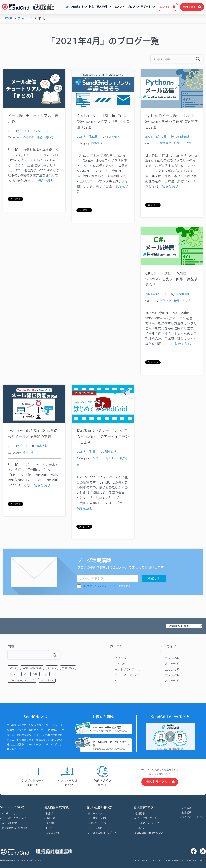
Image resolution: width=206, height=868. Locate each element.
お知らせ (120, 664)
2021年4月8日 (17, 446)
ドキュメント (117, 7)
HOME (8, 18)
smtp (13, 668)
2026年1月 (172, 681)
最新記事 (140, 813)
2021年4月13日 (156, 294)
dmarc (52, 668)
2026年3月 (172, 669)
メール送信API (10, 823)
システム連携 (95, 828)
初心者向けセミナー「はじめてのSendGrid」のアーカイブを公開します (103, 436)
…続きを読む (44, 181)
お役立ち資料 (53, 833)
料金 (91, 7)
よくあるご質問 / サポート (102, 833)
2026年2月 (172, 675)
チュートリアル (96, 813)
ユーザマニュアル (98, 818)
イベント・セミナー (104, 458)
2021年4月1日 (86, 451)
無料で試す (189, 7)
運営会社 (187, 808)
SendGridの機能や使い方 (149, 833)
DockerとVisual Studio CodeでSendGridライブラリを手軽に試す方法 (103, 121)
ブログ (131, 7)
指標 (35, 674)
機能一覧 (51, 818)
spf (46, 674)
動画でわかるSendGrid (15, 828)
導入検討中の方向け (57, 807)
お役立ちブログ (149, 807)
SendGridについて (14, 807)
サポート (146, 7)
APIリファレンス (97, 823)
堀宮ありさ (112, 451)
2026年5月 (172, 658)
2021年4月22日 (87, 137)
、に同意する (106, 586)
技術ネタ (28, 137)
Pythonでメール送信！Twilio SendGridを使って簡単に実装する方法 (171, 121)
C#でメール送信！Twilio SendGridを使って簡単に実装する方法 (171, 279)
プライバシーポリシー (106, 586)
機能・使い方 (45, 137)
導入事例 (102, 7)
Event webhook (32, 668)
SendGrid (45, 131)
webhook (68, 668)
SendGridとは (74, 7)
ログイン (165, 7)
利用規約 (87, 586)
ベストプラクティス (127, 669)
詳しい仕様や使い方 (102, 807)
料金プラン (52, 813)
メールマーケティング (22, 680)
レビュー (51, 828)
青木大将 (42, 446)
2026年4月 (172, 664)
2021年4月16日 (156, 137)
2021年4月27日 (18, 131)
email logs (47, 680)
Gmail (14, 674)
